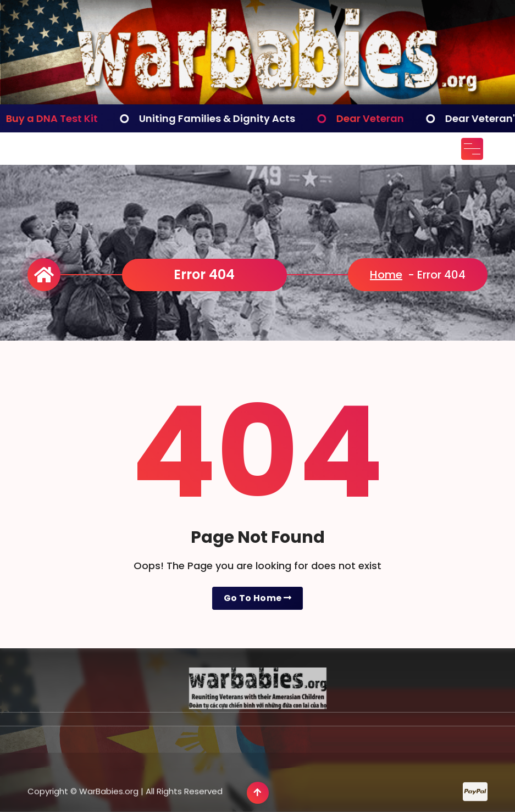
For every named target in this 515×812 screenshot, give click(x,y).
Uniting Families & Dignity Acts (224, 118)
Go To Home (257, 598)
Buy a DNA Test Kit (59, 118)
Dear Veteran (377, 118)
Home (386, 275)
